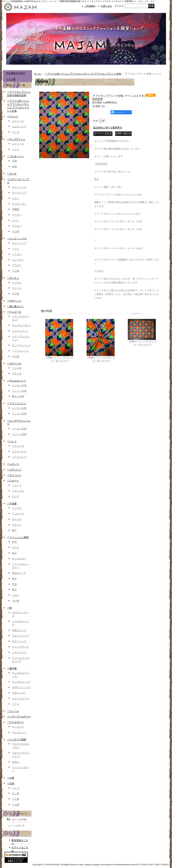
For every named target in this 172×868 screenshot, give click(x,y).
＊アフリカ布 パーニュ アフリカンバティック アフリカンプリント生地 (83, 74)
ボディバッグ (19, 641)
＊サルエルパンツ (17, 381)
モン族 (16, 793)
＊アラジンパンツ (17, 403)
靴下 (14, 590)
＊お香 (11, 778)
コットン (17, 288)
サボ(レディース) (21, 687)
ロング (16, 496)
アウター (17, 226)
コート (16, 220)
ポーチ (16, 547)
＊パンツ (12, 441)
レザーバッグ (19, 652)
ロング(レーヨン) (21, 325)
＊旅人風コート (15, 306)
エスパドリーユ (20, 698)
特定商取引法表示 (16, 73)
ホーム (38, 74)
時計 (14, 553)
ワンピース (18, 514)
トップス (17, 508)
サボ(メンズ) (19, 693)
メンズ (16, 132)
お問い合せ (106, 6)
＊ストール (13, 711)
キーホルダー (19, 559)
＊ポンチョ (13, 278)
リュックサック (20, 647)
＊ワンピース (14, 312)
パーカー (17, 215)
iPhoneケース (19, 573)
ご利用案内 (90, 6)
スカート (17, 525)
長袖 (14, 167)
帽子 (14, 530)
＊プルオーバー (15, 156)
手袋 (14, 584)
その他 (16, 232)
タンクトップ (19, 193)
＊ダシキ (12, 174)
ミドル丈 (17, 368)
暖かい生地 (18, 396)
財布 (14, 542)
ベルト (16, 595)
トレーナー (18, 260)
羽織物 (16, 209)
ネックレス (18, 727)
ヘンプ (16, 788)
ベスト (16, 198)
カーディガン (19, 204)
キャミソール (19, 187)
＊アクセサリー (15, 722)
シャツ (16, 249)
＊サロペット (14, 301)
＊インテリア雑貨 (17, 740)
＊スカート (13, 481)
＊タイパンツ (14, 475)
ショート (17, 485)
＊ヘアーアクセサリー (19, 717)
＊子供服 (12, 504)
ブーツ (16, 704)
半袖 (14, 161)
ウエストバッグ (20, 636)
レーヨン (17, 283)
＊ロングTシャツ (16, 139)
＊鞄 (9, 608)
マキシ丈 (17, 374)
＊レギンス (13, 464)
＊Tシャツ (12, 116)
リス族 (16, 799)
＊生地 (11, 783)
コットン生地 (19, 391)
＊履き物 (12, 668)
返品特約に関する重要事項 (108, 128)
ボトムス (17, 519)
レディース (18, 121)
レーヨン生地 (19, 385)
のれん (16, 762)
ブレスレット (19, 732)
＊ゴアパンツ (14, 470)
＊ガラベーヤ (14, 364)
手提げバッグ (19, 630)
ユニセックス (19, 126)
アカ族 (16, 805)
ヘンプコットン (20, 351)
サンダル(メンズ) (21, 682)
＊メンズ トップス (17, 239)
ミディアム (18, 491)
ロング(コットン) (21, 345)
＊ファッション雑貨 (18, 537)
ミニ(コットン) (20, 331)
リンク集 (11, 79)
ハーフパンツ (19, 457)
